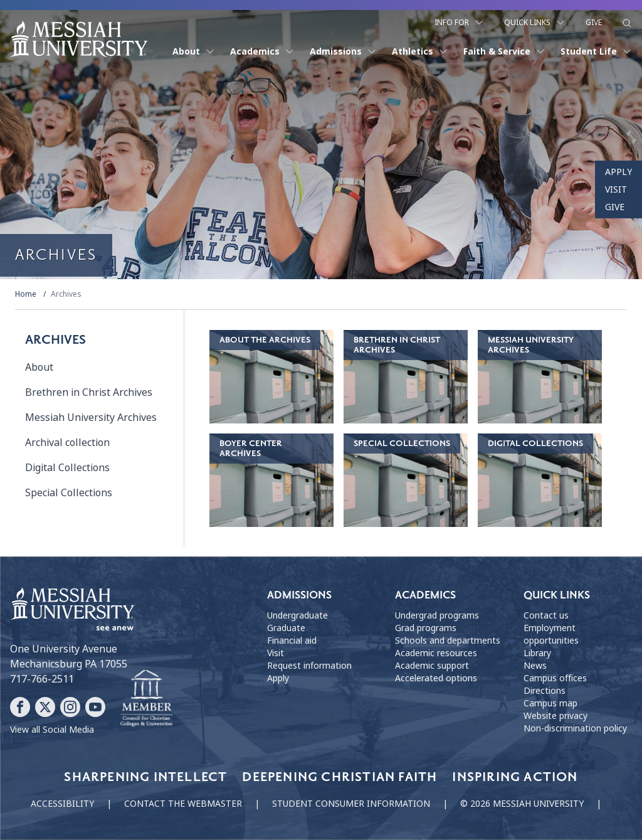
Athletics (420, 51)
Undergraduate (297, 615)
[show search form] (627, 23)
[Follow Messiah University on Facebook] (20, 707)
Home (26, 294)
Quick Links (535, 23)
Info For (459, 23)
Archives (66, 294)
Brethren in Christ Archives (89, 392)
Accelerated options (436, 678)
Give (594, 23)
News (535, 666)
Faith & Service (504, 51)
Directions (545, 691)
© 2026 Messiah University (522, 804)
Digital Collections (67, 468)
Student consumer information (351, 804)
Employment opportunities (551, 634)
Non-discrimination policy (575, 728)
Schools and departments (448, 641)
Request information (309, 666)
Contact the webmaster (183, 804)
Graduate (286, 628)
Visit (616, 189)
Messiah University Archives (91, 417)
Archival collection (67, 443)
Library (537, 653)
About (194, 51)
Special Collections (69, 493)
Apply (618, 172)
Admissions (343, 51)
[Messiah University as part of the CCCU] (146, 699)
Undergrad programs (437, 615)
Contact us (546, 615)
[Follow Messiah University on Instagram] (70, 707)
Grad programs (426, 628)
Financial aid (292, 641)
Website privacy (555, 716)
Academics (262, 51)
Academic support (432, 666)
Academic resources (436, 653)
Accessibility (62, 804)
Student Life (596, 51)
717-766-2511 (42, 679)
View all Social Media (52, 730)
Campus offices (555, 678)
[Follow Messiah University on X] (45, 707)
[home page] (79, 39)
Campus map (550, 703)
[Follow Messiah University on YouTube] (95, 707)
